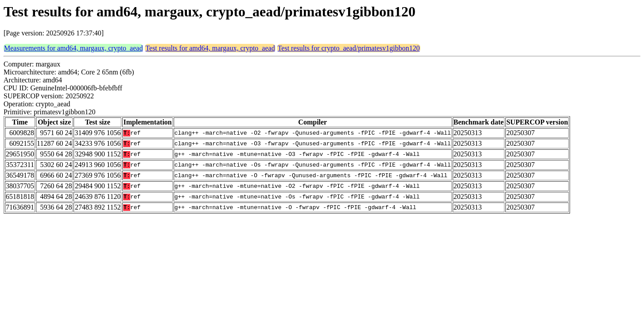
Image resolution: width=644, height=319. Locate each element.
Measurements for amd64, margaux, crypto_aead (73, 48)
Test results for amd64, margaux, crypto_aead (210, 48)
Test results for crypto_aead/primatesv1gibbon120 (349, 48)
